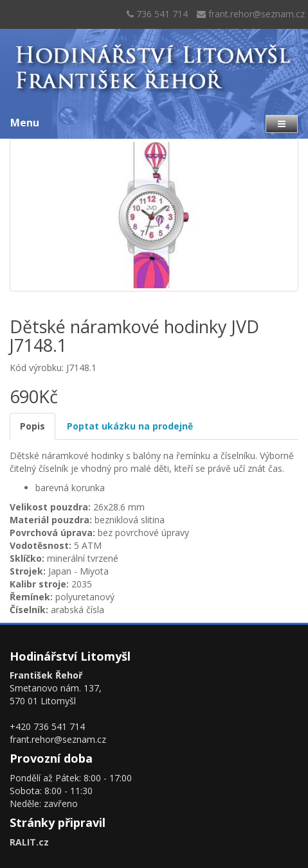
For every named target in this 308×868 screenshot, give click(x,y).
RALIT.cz (29, 842)
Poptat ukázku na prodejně (130, 426)
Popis (32, 426)
